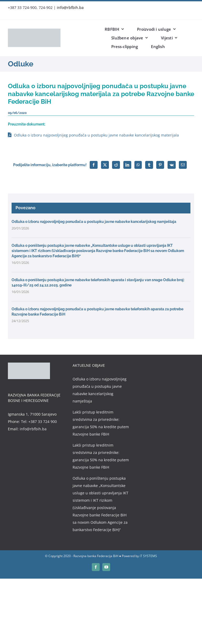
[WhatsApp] (138, 165)
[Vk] (172, 165)
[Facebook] (94, 165)
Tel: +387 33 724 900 (39, 422)
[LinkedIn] (127, 165)
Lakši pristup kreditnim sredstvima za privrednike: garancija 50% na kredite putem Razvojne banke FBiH (101, 423)
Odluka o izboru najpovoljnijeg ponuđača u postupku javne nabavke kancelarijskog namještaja (94, 222)
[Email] (183, 165)
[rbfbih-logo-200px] (34, 30)
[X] (105, 165)
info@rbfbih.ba (70, 7)
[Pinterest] (160, 165)
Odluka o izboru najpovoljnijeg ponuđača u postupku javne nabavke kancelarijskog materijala (96, 135)
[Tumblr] (149, 165)
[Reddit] (116, 165)
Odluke (21, 64)
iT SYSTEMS (148, 556)
